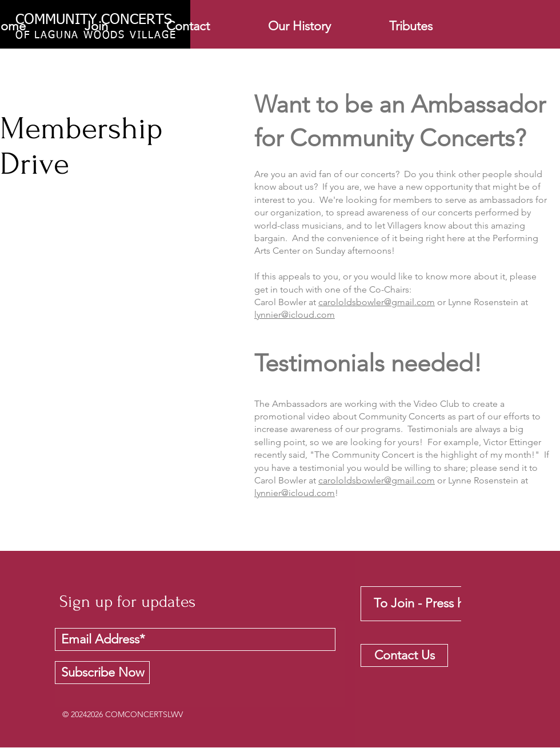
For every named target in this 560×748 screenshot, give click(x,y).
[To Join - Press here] (428, 604)
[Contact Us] (404, 655)
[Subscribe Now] (102, 673)
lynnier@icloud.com (295, 315)
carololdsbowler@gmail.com (377, 302)
